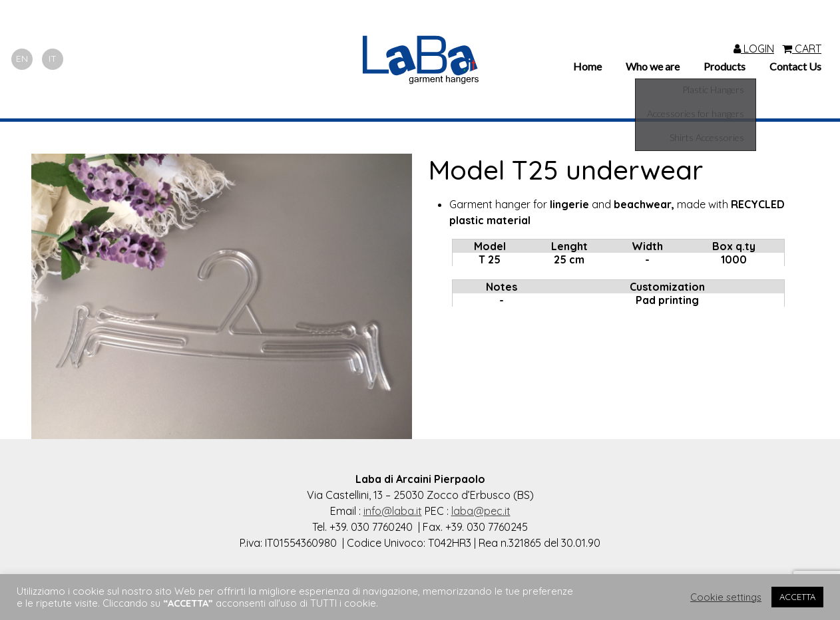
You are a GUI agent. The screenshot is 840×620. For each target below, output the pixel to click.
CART (802, 49)
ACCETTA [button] (797, 597)
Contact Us (795, 66)
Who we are (653, 66)
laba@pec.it (481, 511)
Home (587, 66)
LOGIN (754, 49)
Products (725, 66)
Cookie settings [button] (726, 597)
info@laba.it (393, 511)
